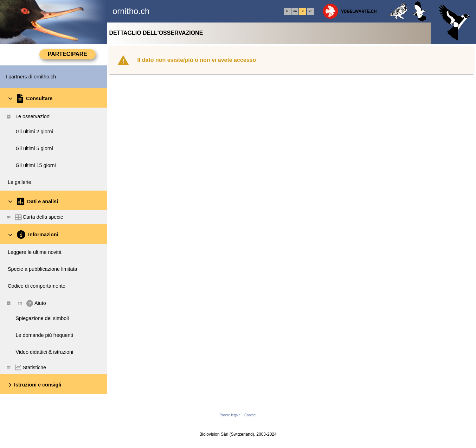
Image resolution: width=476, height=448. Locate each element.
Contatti (250, 415)
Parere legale (230, 415)
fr (287, 11)
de (295, 11)
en (310, 11)
